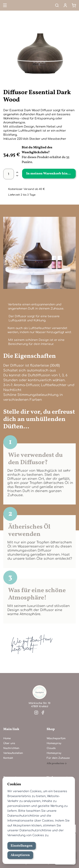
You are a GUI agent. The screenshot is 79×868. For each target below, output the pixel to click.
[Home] (39, 692)
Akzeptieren (20, 855)
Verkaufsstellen (13, 753)
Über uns (9, 743)
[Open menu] (5, 5)
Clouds (51, 748)
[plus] (17, 172)
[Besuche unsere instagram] (36, 713)
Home (7, 738)
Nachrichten (11, 748)
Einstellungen (22, 846)
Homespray (54, 743)
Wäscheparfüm (56, 738)
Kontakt (8, 758)
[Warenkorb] (74, 5)
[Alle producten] (58, 763)
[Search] (57, 5)
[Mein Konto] (65, 5)
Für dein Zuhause (58, 758)
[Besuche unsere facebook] (43, 713)
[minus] (17, 176)
